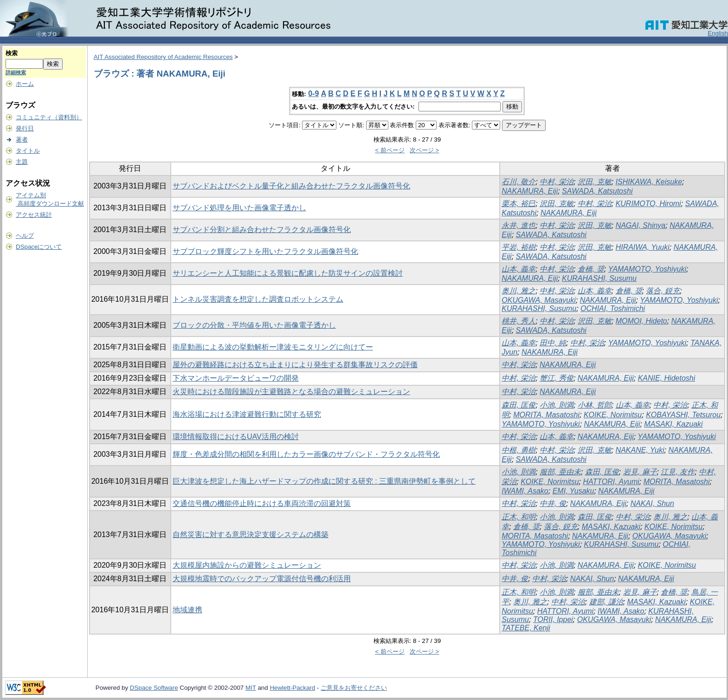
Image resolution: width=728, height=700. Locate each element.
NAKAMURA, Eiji (530, 191)
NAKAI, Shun (652, 503)
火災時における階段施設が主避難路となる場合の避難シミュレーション (291, 392)
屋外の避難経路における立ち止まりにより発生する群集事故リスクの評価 (295, 365)
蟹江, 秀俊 (557, 378)
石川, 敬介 (519, 182)
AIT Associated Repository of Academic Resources (163, 57)
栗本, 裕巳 (519, 204)
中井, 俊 (553, 503)
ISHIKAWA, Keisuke (649, 182)
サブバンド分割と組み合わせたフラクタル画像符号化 (262, 230)
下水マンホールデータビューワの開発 (236, 378)
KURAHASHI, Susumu (599, 278)
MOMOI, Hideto (641, 321)
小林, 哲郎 (595, 405)
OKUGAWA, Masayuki (538, 300)
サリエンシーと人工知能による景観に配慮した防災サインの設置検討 (288, 273)
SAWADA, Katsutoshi (597, 191)
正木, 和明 (519, 517)
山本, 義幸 (519, 269)
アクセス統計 (34, 215)
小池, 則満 (557, 405)
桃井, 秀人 (519, 321)
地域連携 (187, 610)
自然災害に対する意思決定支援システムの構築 (251, 535)
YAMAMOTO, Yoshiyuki (647, 269)
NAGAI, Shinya (641, 225)
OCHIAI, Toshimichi (613, 308)
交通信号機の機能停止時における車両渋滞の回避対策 (262, 503)
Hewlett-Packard (292, 688)
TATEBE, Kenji (526, 628)
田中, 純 (553, 343)
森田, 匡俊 (519, 405)
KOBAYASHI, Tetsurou (683, 415)
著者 (22, 139)
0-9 (313, 94)
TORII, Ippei (553, 619)
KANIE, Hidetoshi (667, 378)
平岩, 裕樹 (519, 247)
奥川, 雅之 (519, 291)
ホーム (25, 84)
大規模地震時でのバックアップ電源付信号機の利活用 (262, 579)
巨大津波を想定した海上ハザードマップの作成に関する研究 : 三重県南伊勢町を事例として (324, 481)
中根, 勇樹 (519, 450)
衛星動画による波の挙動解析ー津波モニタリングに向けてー (273, 347)
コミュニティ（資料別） (49, 117)
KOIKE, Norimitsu (613, 415)
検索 (12, 53)
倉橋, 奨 (591, 269)
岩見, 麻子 (640, 472)
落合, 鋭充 (663, 291)
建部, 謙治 (606, 602)
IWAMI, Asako (525, 491)
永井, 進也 (519, 225)
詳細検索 (16, 72)
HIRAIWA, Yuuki (643, 247)
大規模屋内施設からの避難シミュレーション (247, 565)
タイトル (28, 151)
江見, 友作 (678, 472)
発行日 (25, 128)
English (718, 33)
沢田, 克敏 (595, 182)
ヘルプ (25, 236)
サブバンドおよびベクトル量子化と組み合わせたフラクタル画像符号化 (291, 186)
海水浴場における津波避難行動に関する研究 (247, 414)
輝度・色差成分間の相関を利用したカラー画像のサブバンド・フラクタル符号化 (306, 454)
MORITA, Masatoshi (546, 415)
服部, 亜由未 (560, 472)
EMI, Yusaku (573, 491)
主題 (22, 162)
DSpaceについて (39, 247)
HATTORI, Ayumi (611, 482)
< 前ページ (390, 150)
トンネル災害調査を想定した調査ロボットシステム (258, 299)
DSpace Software (154, 688)
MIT (251, 688)
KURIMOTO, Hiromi (648, 204)
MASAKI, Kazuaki (673, 424)
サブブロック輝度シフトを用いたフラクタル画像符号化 (265, 251)
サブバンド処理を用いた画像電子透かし (239, 208)
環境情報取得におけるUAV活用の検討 (236, 437)
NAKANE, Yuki (640, 450)
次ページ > (425, 150)
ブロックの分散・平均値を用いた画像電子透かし (254, 325)
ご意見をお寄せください (354, 688)
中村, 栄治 (557, 182)
